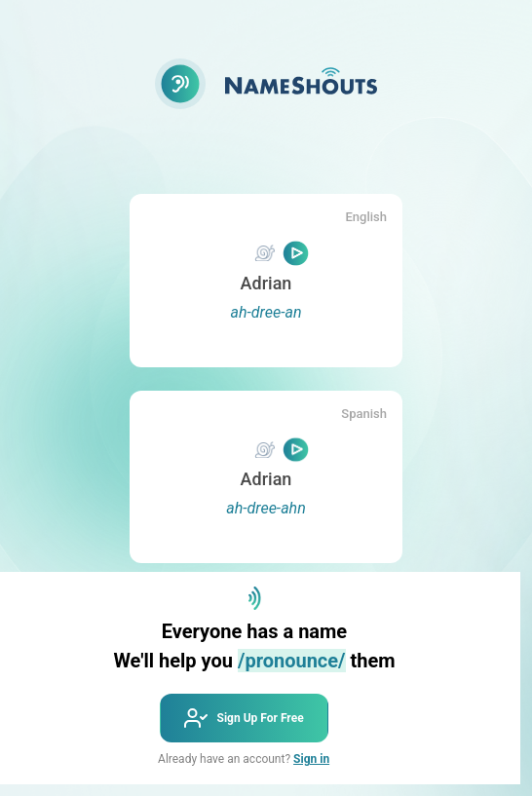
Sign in (311, 759)
